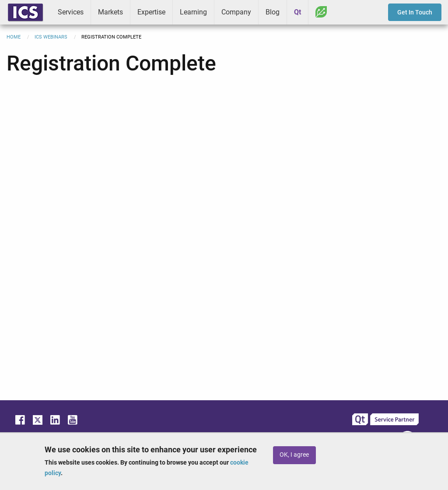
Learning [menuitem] (193, 12)
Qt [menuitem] (297, 12)
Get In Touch (415, 12)
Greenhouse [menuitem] (321, 12)
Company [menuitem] (236, 12)
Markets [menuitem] (110, 12)
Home (14, 37)
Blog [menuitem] (273, 12)
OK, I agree (294, 455)
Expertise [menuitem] (151, 12)
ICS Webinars (51, 37)
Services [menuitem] (71, 12)
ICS (25, 12)
